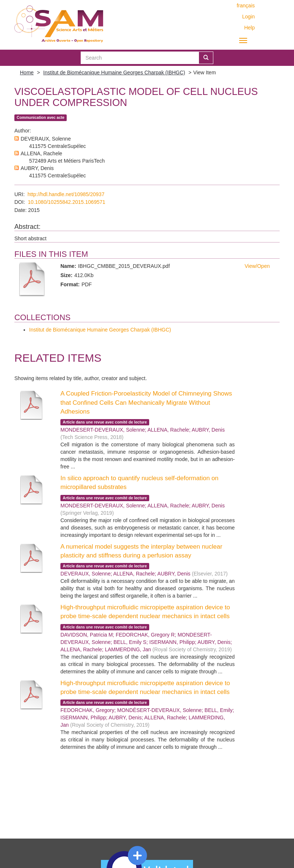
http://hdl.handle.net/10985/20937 (66, 194)
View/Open (257, 266)
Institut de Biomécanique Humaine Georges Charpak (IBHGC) (114, 72)
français (246, 6)
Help (250, 28)
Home (27, 72)
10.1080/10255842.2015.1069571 (67, 202)
